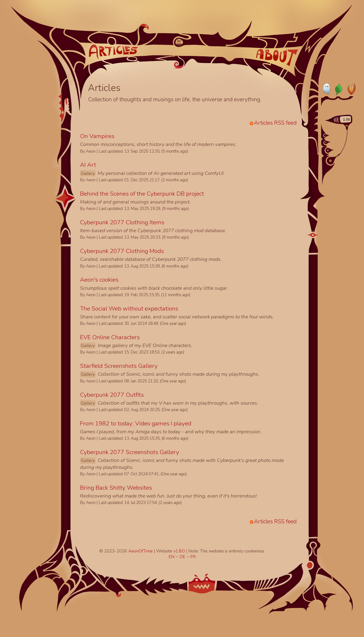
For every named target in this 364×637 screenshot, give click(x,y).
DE (183, 557)
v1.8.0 (180, 551)
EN (172, 557)
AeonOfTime (140, 551)
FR (193, 557)
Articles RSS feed (273, 123)
